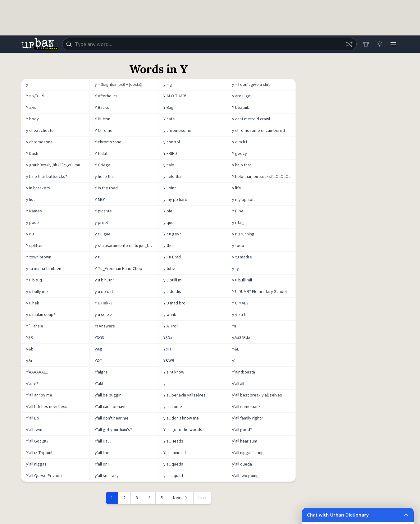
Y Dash (32, 154)
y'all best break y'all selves (257, 395)
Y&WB (169, 361)
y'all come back (246, 407)
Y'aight (101, 372)
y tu (98, 257)
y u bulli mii (242, 280)
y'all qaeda (173, 464)
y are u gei (242, 96)
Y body (32, 119)
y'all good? (242, 430)
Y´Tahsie (35, 326)
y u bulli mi (173, 280)
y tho (168, 246)
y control (172, 142)
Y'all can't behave (111, 407)
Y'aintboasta (244, 372)
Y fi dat (101, 154)
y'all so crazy (107, 476)
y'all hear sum (245, 441)
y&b (30, 349)
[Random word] (349, 44)
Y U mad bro (174, 303)
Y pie (168, 211)
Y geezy (240, 154)
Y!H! (235, 326)
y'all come (173, 407)
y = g (168, 85)
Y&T (99, 361)
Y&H (167, 349)
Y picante (103, 211)
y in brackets (38, 188)
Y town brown (39, 257)
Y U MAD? (240, 303)
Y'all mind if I (175, 453)
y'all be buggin (108, 395)
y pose (32, 223)
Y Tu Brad (172, 257)
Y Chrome (104, 131)
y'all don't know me (181, 418)
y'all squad (173, 476)
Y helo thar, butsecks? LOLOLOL (261, 177)
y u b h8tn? (105, 280)
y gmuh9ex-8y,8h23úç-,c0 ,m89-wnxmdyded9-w (58, 165)
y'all (167, 384)
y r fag (238, 223)
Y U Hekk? (104, 303)
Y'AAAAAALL (37, 372)
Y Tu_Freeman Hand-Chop (119, 269)
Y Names (34, 211)
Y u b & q (34, 280)
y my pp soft (243, 200)
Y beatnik (241, 108)
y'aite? (32, 384)
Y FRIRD (170, 154)
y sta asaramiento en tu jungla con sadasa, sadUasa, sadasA (127, 246)
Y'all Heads (173, 441)
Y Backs (102, 108)
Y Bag (169, 108)
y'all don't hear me (112, 418)
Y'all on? (102, 464)
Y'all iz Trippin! (39, 453)
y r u (30, 234)
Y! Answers (105, 326)
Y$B (30, 338)
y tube (169, 269)
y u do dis (172, 292)
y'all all (238, 384)
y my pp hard (175, 200)
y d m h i (240, 142)
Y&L (235, 349)
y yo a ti (239, 315)
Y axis (31, 108)
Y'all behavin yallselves (185, 395)
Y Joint (170, 188)
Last (202, 498)
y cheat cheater (41, 131)
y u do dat (104, 292)
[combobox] (209, 44)
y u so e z (103, 315)
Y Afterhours (106, 96)
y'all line (102, 453)
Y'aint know (174, 372)
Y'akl (99, 384)
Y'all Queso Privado (44, 476)
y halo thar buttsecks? (47, 177)
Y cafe (169, 119)
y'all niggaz (36, 464)
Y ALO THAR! (175, 96)
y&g (98, 349)
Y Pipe (238, 211)
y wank (170, 315)
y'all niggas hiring (248, 453)
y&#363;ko (242, 338)
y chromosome (177, 131)
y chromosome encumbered (258, 131)
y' (234, 361)
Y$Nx (168, 338)
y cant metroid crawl (251, 119)
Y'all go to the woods (183, 430)
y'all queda (242, 464)
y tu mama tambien (44, 269)
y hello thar (105, 177)
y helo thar (173, 177)
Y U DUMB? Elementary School (259, 292)
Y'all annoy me (39, 395)
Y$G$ (99, 338)
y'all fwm (34, 430)
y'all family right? (247, 418)
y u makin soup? (41, 315)
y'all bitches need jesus (48, 407)
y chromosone (39, 142)
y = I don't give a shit (251, 85)
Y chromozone (108, 142)
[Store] (366, 44)
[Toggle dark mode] (380, 44)
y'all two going (245, 476)
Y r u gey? (172, 234)
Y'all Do (33, 418)
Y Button (103, 119)
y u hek (33, 303)
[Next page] (181, 498)
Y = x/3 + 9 (35, 96)
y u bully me (37, 292)
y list (30, 200)
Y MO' (100, 200)
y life (237, 188)
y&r (29, 361)
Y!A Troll (171, 326)
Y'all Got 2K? (37, 441)
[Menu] (393, 44)
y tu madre (242, 257)
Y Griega (103, 165)
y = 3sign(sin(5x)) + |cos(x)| (119, 85)
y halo (169, 165)
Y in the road (106, 188)
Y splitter (34, 246)
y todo (238, 246)
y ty (235, 269)
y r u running (243, 234)
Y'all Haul (103, 441)
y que (169, 223)
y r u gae (103, 234)
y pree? (102, 223)
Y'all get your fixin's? (113, 430)
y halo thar (242, 165)
